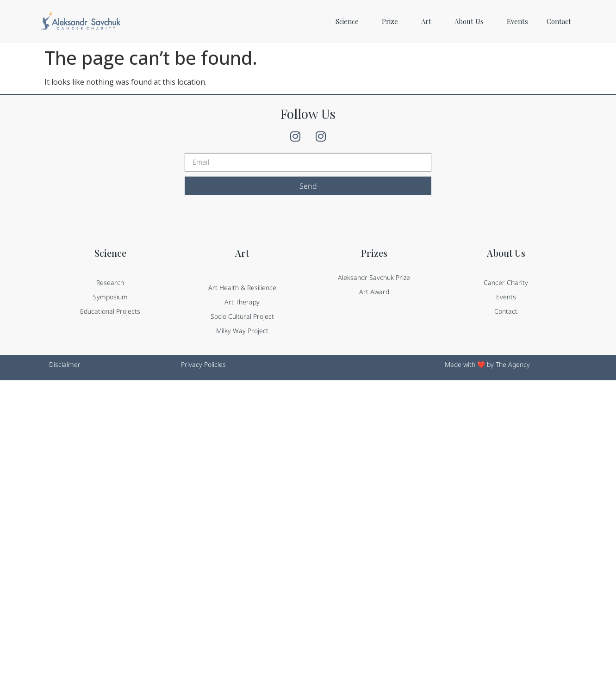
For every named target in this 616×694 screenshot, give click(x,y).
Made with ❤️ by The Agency (487, 364)
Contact (559, 21)
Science (349, 21)
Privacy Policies (203, 364)
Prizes (374, 255)
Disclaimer (65, 364)
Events (517, 21)
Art (429, 21)
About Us (471, 21)
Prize (392, 21)
